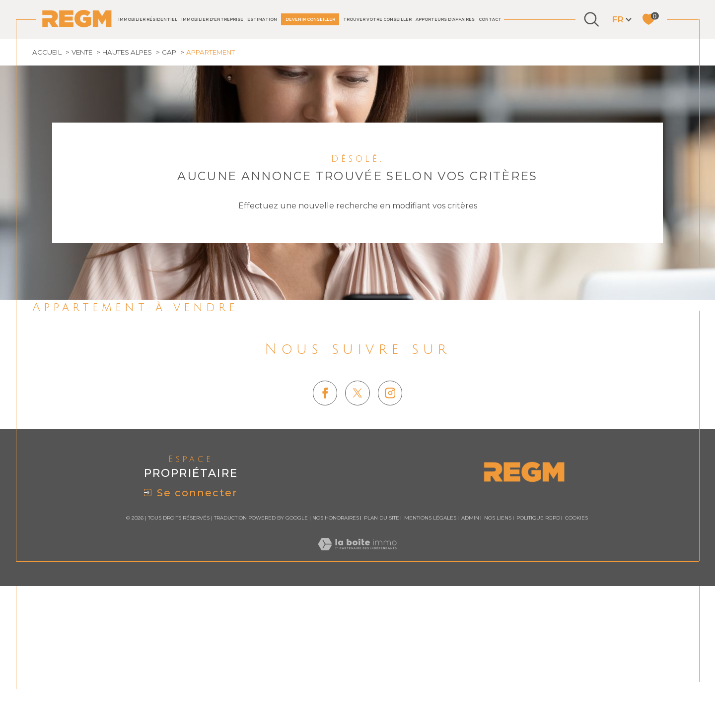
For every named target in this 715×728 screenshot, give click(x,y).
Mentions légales (430, 650)
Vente (84, 183)
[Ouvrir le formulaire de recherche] (591, 19)
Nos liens (498, 650)
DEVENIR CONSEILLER (310, 19)
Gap (176, 183)
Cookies (576, 651)
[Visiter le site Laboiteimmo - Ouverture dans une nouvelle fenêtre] (357, 688)
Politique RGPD (538, 650)
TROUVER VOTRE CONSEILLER (377, 19)
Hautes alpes (132, 183)
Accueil (48, 183)
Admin (470, 650)
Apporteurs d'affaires (445, 19)
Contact (490, 19)
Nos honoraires (336, 650)
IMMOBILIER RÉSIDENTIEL (148, 19)
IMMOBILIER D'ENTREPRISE (212, 19)
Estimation (262, 19)
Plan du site (382, 650)
